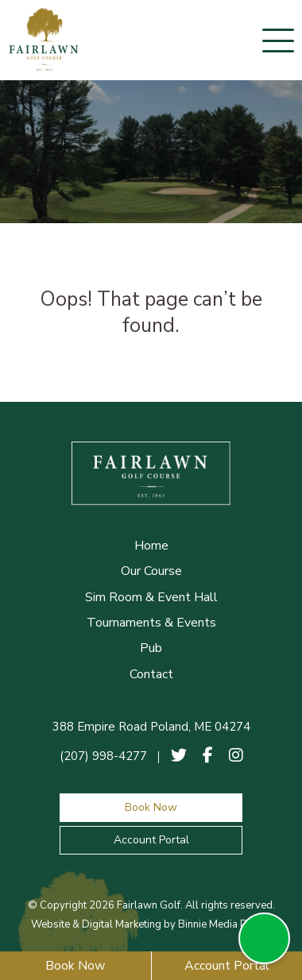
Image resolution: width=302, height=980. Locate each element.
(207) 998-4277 (103, 756)
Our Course (151, 571)
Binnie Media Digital (225, 924)
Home (151, 546)
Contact (151, 674)
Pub (151, 648)
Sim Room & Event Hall (151, 597)
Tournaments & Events (151, 623)
